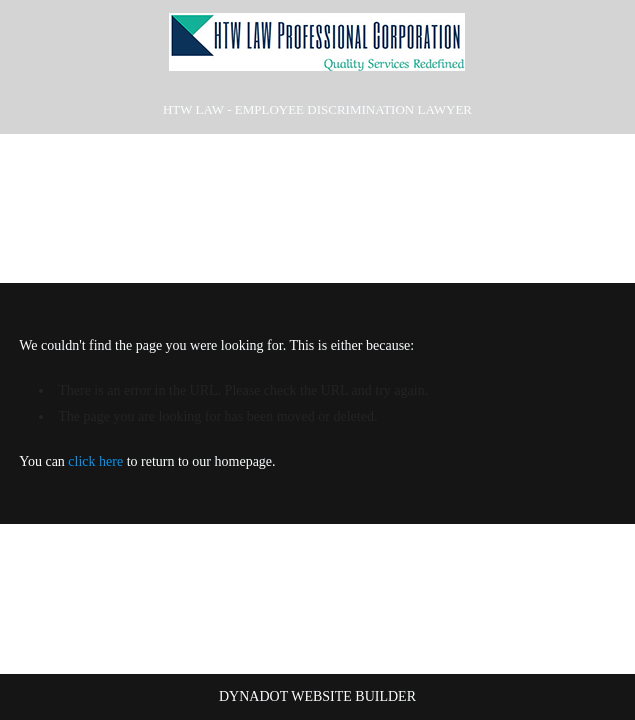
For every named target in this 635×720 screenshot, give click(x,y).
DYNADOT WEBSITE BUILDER (317, 696)
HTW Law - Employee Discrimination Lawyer (317, 109)
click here (95, 461)
